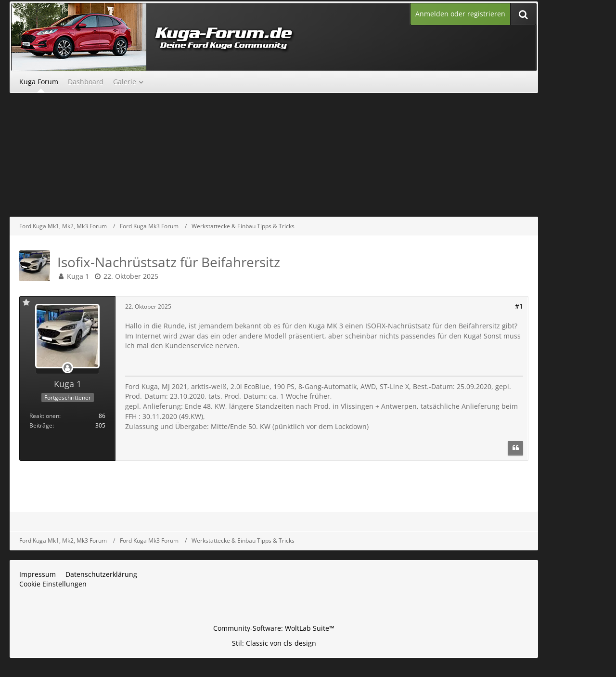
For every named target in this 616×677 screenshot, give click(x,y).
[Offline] (67, 368)
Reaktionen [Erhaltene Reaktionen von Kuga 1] (44, 416)
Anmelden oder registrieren (460, 14)
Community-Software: (274, 628)
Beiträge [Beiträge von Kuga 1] (41, 425)
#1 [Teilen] (519, 306)
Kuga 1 (78, 276)
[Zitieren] (515, 448)
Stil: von (274, 643)
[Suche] (523, 14)
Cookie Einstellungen (53, 584)
